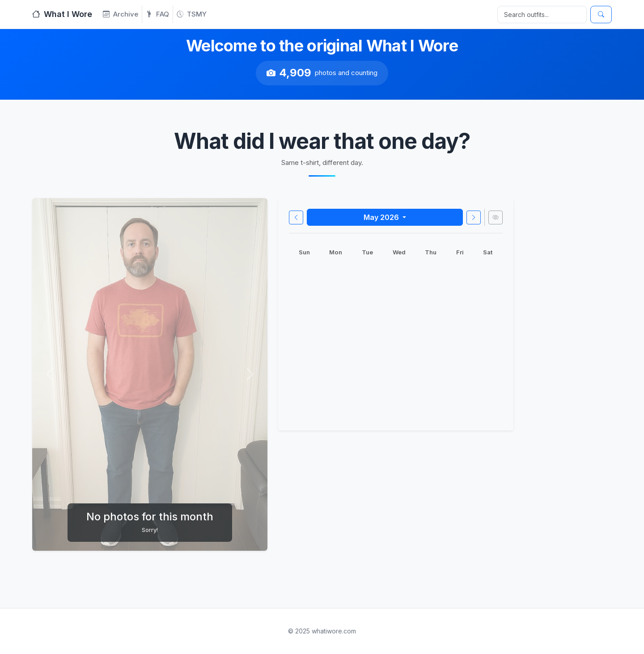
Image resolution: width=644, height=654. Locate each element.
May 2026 (382, 217)
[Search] (542, 15)
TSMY (192, 14)
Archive (121, 14)
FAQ (157, 14)
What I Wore (62, 14)
